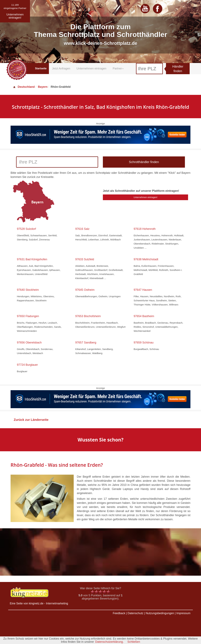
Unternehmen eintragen (91, 69)
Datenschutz (135, 613)
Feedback (119, 613)
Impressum (183, 613)
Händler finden (178, 69)
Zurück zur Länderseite (31, 420)
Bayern (43, 87)
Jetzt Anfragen (61, 69)
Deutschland (24, 87)
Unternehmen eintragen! (146, 197)
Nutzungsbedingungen (160, 613)
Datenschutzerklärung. (109, 642)
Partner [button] (118, 69)
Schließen (134, 642)
